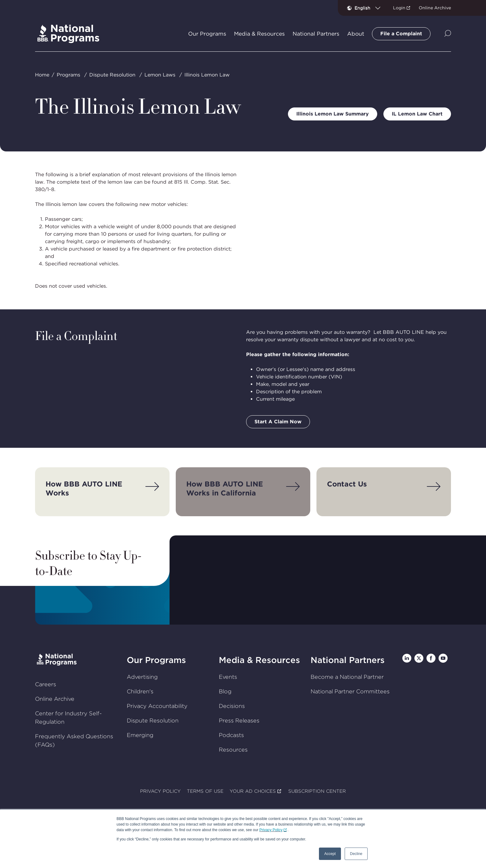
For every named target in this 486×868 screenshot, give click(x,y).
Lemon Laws (160, 75)
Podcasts (231, 735)
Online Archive (435, 8)
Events (228, 677)
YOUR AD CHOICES (253, 791)
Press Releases (239, 720)
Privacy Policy (271, 830)
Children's (140, 691)
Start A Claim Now (278, 422)
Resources (233, 750)
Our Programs (156, 660)
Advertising (142, 677)
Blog (225, 691)
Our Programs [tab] (207, 34)
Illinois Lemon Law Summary (333, 114)
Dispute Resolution (112, 75)
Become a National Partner (347, 677)
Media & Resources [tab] (259, 34)
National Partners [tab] (316, 34)
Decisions (232, 706)
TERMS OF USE (205, 791)
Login (399, 8)
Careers (46, 684)
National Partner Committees (350, 691)
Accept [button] (330, 854)
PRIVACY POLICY (160, 791)
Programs (68, 75)
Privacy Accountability (157, 706)
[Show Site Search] (448, 34)
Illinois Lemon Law (207, 75)
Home (42, 75)
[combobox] (370, 8)
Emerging (140, 735)
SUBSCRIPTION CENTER (317, 791)
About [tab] (356, 34)
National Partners (348, 660)
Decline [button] (356, 854)
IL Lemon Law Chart (417, 114)
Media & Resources (259, 660)
